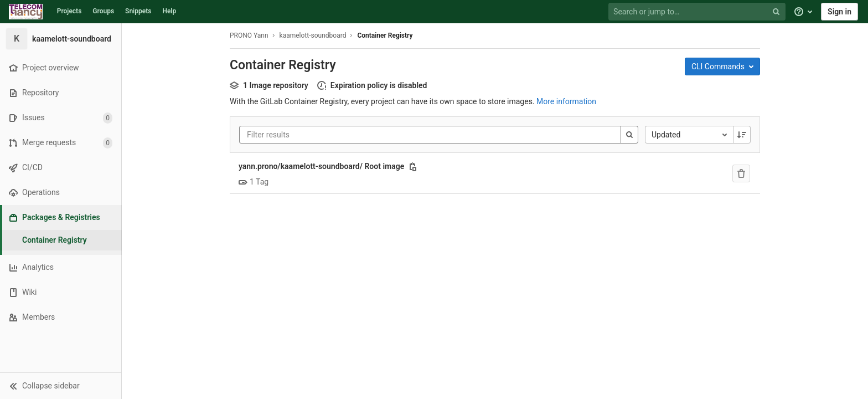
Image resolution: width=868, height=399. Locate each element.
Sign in (839, 12)
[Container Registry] (61, 240)
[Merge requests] (61, 143)
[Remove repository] (741, 173)
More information (566, 101)
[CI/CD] (61, 168)
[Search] (629, 135)
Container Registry (385, 35)
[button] (61, 386)
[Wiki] (61, 292)
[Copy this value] (413, 167)
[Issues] (61, 118)
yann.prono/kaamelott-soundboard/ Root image (321, 166)
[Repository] (61, 93)
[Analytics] (61, 267)
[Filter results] (313, 135)
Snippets (138, 11)
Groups (103, 11)
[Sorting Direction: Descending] (742, 135)
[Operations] (61, 193)
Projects (69, 11)
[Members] (61, 317)
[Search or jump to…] (698, 12)
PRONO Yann (249, 35)
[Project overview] (61, 68)
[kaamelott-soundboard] (61, 39)
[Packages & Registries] (62, 218)
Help (169, 11)
